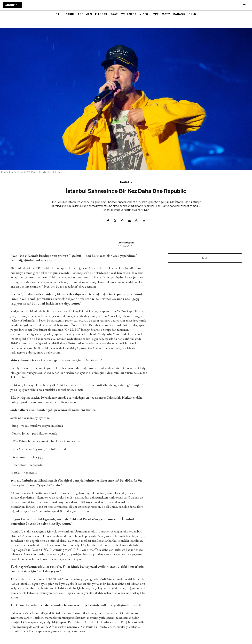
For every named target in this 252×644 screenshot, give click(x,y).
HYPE (155, 14)
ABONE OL (12, 5)
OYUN (193, 14)
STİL (59, 14)
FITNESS (101, 14)
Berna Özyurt (126, 243)
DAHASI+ (179, 14)
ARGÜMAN (85, 14)
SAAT (114, 14)
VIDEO (144, 14)
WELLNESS (129, 14)
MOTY (166, 14)
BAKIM (70, 14)
